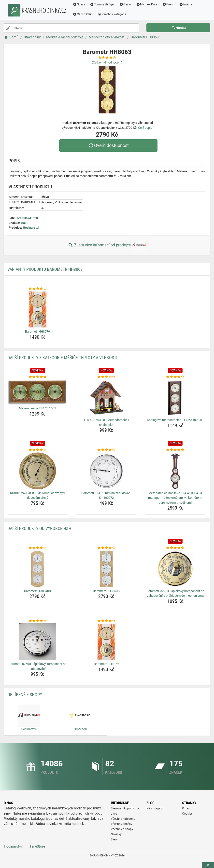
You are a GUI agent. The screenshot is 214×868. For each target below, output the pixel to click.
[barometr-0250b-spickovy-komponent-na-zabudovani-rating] (37, 621)
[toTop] (208, 865)
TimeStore (37, 846)
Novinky (116, 834)
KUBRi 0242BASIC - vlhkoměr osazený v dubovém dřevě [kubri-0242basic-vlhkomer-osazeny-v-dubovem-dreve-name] (37, 495)
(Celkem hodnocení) (107, 62)
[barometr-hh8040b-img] (37, 569)
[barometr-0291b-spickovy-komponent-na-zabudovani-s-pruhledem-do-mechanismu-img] (175, 569)
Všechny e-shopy (122, 829)
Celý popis (145, 128)
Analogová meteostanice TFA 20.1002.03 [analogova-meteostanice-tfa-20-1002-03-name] (175, 420)
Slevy (114, 839)
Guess (79, 4)
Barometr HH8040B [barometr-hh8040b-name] (37, 591)
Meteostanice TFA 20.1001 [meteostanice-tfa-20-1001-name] (37, 408)
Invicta (186, 4)
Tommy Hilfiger (102, 4)
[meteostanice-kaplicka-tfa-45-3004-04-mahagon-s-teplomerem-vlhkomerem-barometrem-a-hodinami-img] (175, 471)
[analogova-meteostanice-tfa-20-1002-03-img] (175, 398)
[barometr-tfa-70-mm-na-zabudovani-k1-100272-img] (106, 471)
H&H (24, 223)
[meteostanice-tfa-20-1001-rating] (37, 377)
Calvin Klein (83, 14)
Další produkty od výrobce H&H (39, 528)
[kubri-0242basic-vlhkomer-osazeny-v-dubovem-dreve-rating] (37, 450)
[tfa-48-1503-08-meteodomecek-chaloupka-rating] (106, 377)
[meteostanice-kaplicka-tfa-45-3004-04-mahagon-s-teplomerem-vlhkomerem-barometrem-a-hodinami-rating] (175, 450)
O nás (186, 808)
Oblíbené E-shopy (25, 695)
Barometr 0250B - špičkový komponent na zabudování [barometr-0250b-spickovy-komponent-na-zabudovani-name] (37, 666)
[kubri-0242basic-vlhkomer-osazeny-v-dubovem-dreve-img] (37, 471)
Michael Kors (147, 4)
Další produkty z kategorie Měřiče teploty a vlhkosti (62, 358)
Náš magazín (155, 808)
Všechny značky (121, 824)
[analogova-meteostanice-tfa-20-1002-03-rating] (175, 377)
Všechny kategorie (112, 14)
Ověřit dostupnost (108, 145)
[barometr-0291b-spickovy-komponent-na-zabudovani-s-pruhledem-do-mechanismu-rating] (175, 548)
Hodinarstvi (31, 228)
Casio (125, 4)
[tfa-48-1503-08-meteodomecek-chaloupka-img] (106, 398)
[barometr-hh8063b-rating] (106, 548)
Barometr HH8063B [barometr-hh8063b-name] (106, 591)
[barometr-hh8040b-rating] (37, 548)
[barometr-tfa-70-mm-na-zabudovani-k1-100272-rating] (106, 450)
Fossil (168, 4)
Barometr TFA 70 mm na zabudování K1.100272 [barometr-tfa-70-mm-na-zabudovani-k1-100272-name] (106, 495)
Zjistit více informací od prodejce (107, 245)
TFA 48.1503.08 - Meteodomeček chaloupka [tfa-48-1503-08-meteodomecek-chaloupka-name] (106, 422)
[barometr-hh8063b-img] (106, 569)
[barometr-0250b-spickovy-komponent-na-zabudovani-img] (37, 642)
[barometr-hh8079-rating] (37, 289)
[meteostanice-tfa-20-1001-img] (37, 392)
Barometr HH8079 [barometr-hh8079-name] (37, 331)
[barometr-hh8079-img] (37, 309)
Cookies (187, 814)
